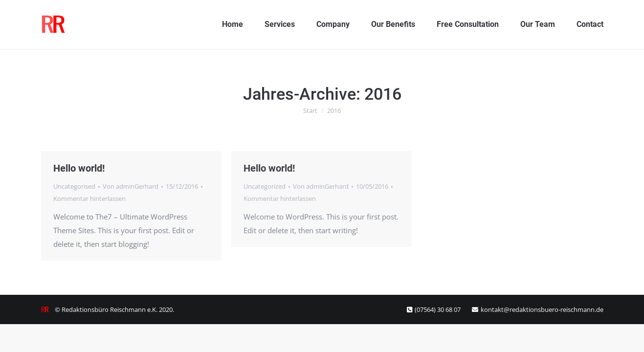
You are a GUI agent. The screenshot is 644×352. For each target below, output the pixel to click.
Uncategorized (265, 186)
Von (131, 186)
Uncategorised (74, 186)
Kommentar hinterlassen (89, 198)
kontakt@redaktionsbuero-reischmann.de (542, 309)
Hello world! (79, 168)
